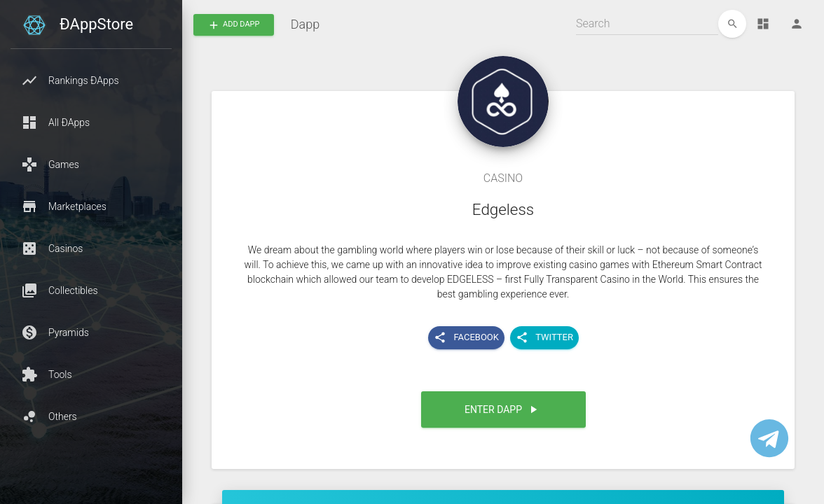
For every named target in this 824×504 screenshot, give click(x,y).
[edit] (732, 24)
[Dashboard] (763, 24)
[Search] (647, 24)
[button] (91, 80)
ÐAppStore (96, 24)
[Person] (797, 24)
